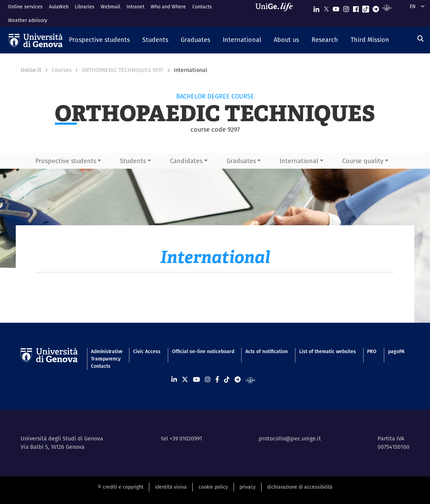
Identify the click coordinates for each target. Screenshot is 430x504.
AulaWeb (59, 7)
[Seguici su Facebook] (356, 8)
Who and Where (168, 7)
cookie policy (213, 487)
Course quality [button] (363, 161)
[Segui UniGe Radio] (387, 8)
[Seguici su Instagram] (346, 8)
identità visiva (171, 487)
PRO (372, 351)
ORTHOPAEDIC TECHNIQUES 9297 (123, 70)
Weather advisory (28, 20)
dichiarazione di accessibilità (300, 487)
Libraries (85, 7)
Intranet (135, 7)
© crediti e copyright (120, 487)
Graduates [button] (241, 161)
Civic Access (147, 351)
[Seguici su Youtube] (336, 8)
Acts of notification (267, 351)
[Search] (421, 39)
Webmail (110, 7)
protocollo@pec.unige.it (290, 439)
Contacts (202, 7)
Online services (25, 7)
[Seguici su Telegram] (376, 8)
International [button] (299, 161)
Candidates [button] (186, 161)
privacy (248, 487)
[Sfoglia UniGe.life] (277, 13)
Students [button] (133, 161)
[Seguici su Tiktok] (366, 8)
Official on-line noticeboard (203, 351)
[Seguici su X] (326, 8)
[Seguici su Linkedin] (316, 8)
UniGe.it (31, 70)
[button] (99, 40)
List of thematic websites (328, 351)
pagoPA (396, 351)
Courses (62, 70)
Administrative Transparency (106, 355)
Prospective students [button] (66, 161)
